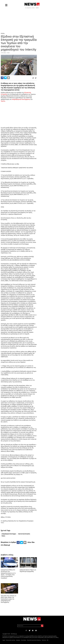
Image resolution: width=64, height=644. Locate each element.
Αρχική (4, 640)
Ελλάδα (3, 33)
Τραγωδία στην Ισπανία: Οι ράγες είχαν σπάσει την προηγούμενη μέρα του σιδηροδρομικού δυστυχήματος (9, 599)
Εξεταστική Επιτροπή (24, 534)
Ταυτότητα (44, 640)
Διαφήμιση (18, 640)
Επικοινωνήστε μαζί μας (11, 640)
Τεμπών (3, 101)
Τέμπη (3, 536)
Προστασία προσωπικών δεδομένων (34, 640)
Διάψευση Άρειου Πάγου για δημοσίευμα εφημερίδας (28, 571)
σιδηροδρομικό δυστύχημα (9, 534)
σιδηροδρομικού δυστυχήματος (21, 99)
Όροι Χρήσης (24, 640)
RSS (48, 640)
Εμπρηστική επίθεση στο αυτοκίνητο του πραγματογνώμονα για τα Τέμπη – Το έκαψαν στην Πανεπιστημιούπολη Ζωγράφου (8, 574)
